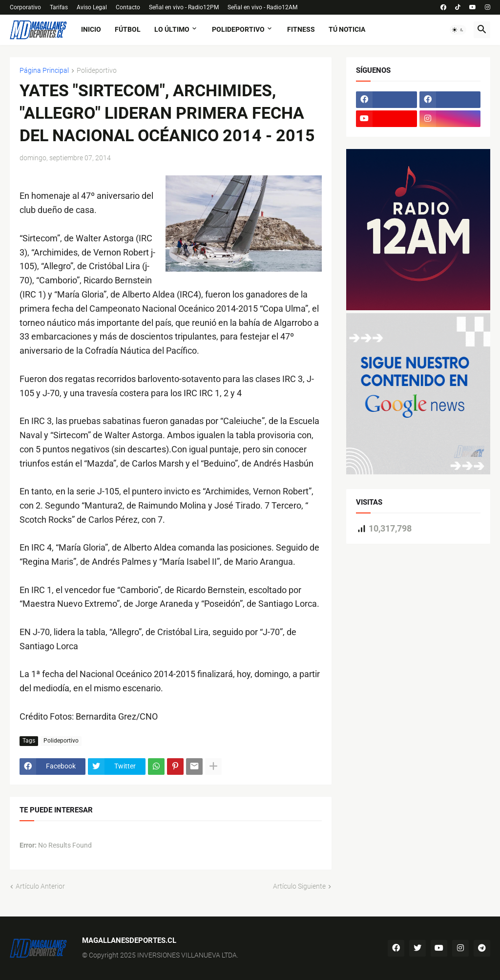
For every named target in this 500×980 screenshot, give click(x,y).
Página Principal (44, 71)
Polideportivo (238, 29)
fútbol (128, 29)
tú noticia (347, 29)
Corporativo (25, 7)
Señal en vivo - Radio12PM (184, 7)
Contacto (128, 7)
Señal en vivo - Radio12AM (262, 7)
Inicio (91, 29)
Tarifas (59, 7)
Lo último (172, 29)
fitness (301, 29)
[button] (458, 30)
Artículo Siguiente (299, 886)
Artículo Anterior (40, 886)
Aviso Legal (92, 7)
